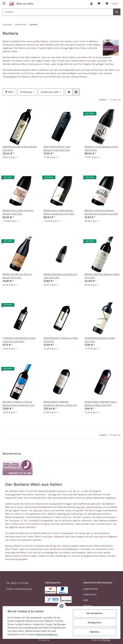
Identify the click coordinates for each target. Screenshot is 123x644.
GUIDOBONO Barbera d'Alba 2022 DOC (100, 340)
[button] (91, 4)
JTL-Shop (106, 640)
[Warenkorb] (112, 4)
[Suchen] (58, 12)
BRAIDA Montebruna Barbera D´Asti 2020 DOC (60, 276)
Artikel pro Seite (50, 92)
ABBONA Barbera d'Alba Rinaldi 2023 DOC (20, 148)
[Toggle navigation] (4, 2)
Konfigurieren (94, 623)
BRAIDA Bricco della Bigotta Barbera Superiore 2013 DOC (59, 212)
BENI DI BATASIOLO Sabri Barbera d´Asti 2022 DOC (57, 148)
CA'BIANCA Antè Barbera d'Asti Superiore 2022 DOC (19, 340)
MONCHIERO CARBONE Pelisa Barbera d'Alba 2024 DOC (100, 403)
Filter (9, 92)
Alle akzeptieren (94, 613)
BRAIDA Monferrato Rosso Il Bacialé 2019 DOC (17, 276)
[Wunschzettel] (99, 4)
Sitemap (88, 606)
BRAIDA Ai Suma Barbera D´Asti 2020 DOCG (101, 148)
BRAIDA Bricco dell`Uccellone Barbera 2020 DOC (18, 212)
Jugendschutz (91, 589)
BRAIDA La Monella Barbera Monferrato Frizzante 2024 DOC (101, 212)
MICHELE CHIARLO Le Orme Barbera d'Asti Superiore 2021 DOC (19, 404)
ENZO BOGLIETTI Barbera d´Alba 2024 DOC (61, 340)
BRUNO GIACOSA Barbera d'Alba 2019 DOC (102, 276)
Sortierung (26, 92)
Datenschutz (90, 594)
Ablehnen (94, 632)
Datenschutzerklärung (47, 634)
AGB (86, 600)
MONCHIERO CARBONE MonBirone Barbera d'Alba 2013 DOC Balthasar (61, 404)
